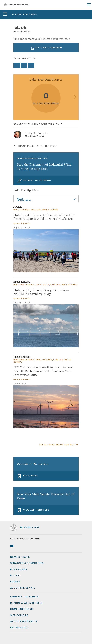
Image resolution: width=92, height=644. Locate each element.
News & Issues (20, 557)
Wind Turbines (22, 210)
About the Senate (23, 588)
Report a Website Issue (27, 603)
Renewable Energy (24, 285)
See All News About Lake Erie (57, 445)
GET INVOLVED (20, 628)
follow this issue (24, 15)
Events (15, 582)
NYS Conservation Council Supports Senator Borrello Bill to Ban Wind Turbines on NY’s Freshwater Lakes (43, 371)
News (20, 199)
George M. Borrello (36, 133)
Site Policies (19, 615)
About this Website (24, 622)
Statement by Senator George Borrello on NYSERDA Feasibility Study (41, 292)
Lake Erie (36, 210)
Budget (15, 576)
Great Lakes (43, 285)
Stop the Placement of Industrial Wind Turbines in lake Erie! (44, 166)
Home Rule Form (22, 609)
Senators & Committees (27, 563)
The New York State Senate (19, 5)
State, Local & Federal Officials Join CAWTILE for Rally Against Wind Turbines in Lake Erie (44, 217)
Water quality (50, 210)
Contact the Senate (24, 597)
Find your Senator (49, 48)
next (75, 97)
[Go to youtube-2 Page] (12, 546)
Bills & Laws (19, 570)
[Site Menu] (89, 5)
